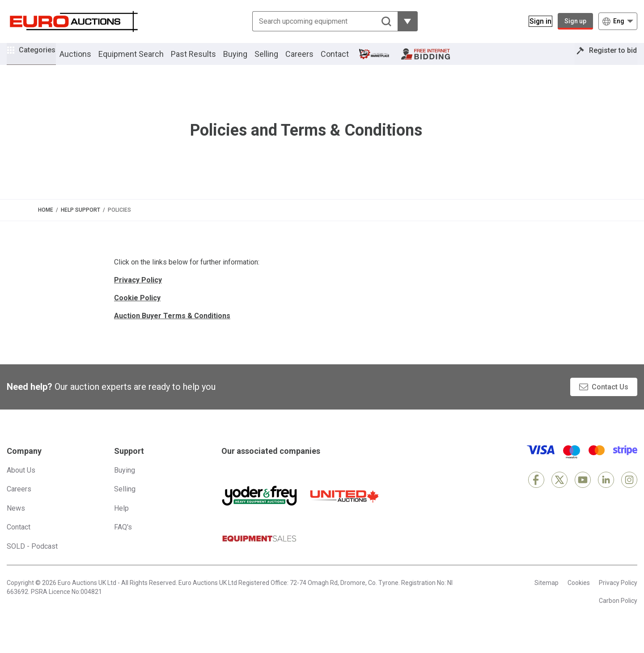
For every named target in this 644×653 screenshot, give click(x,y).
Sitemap (547, 595)
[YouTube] (583, 492)
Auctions (88, 60)
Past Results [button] (206, 60)
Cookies (579, 595)
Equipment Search (144, 60)
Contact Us (610, 399)
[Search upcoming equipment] (320, 21)
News (16, 520)
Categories (43, 58)
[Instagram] (629, 492)
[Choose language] (618, 21)
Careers (312, 60)
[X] (559, 492)
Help (121, 520)
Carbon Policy (618, 613)
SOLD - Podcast (32, 558)
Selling (279, 60)
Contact (347, 60)
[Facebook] (536, 492)
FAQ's (123, 539)
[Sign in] (535, 21)
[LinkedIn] (606, 492)
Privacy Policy (618, 595)
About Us (21, 482)
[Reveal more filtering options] (402, 21)
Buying (248, 60)
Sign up (575, 21)
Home (46, 222)
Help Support (80, 222)
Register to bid (607, 60)
